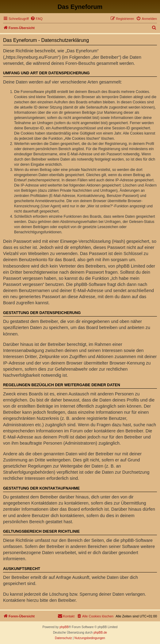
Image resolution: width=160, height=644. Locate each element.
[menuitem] (36, 19)
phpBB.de (100, 633)
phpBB (64, 627)
